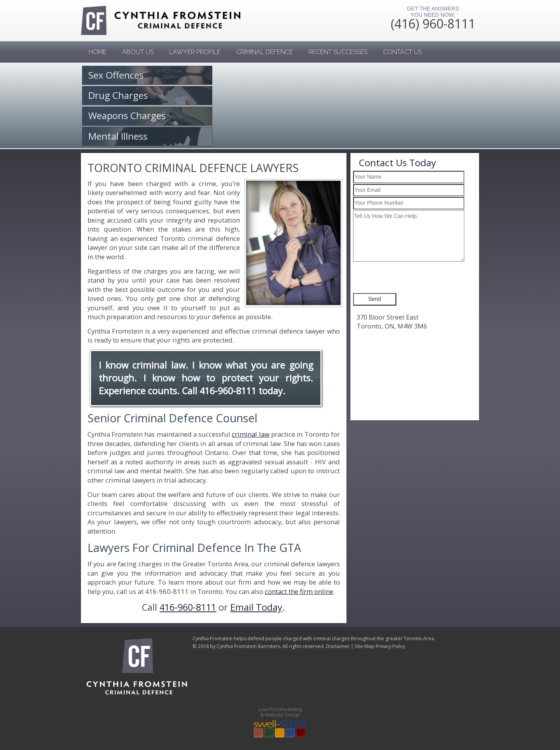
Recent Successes (338, 52)
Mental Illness (118, 136)
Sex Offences (116, 75)
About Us (138, 52)
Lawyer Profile (195, 52)
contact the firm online (299, 591)
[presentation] (412, 278)
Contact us (402, 52)
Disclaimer (338, 646)
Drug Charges (118, 95)
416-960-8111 (228, 391)
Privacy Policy (390, 646)
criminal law (250, 434)
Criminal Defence (264, 52)
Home (98, 52)
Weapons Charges (127, 115)
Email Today (256, 607)
